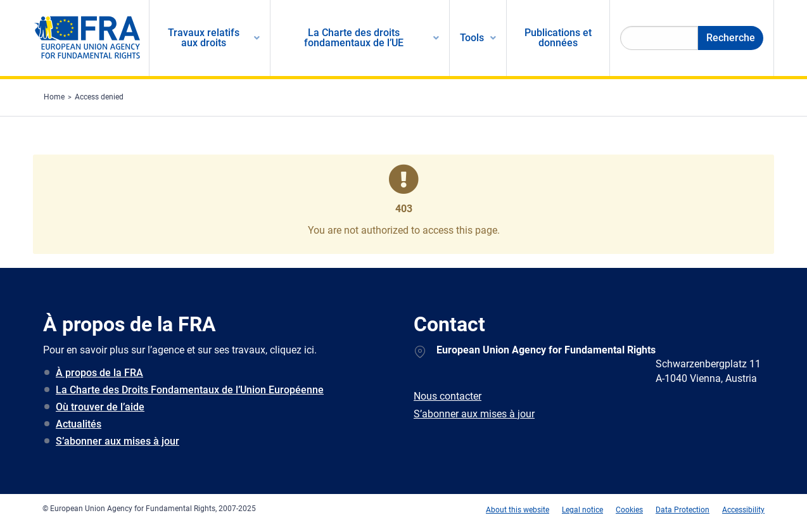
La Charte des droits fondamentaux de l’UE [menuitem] (354, 38)
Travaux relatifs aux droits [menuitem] (204, 38)
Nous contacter (448, 396)
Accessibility (743, 510)
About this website (518, 510)
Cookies (629, 510)
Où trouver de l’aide (100, 407)
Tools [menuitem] (472, 38)
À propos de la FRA (99, 373)
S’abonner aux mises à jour (118, 441)
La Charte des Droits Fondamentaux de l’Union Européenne (190, 390)
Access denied (99, 97)
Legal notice (582, 510)
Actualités (79, 424)
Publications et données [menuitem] (558, 38)
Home (54, 97)
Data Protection (683, 510)
